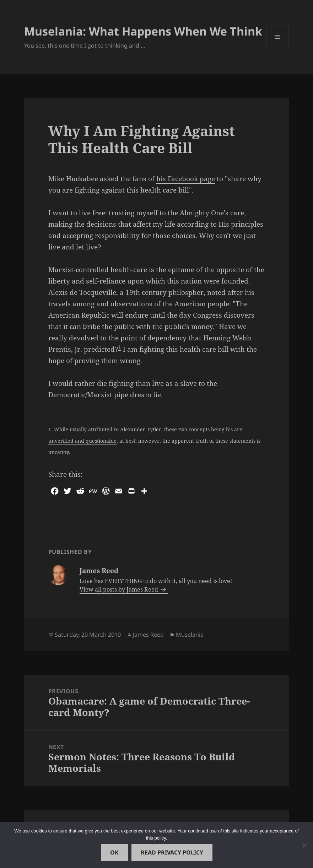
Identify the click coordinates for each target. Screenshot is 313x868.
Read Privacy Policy (172, 852)
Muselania (190, 635)
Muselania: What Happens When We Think (143, 31)
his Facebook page (186, 179)
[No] (304, 845)
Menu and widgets (278, 48)
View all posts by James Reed (120, 589)
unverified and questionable (82, 441)
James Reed (148, 635)
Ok (114, 852)
